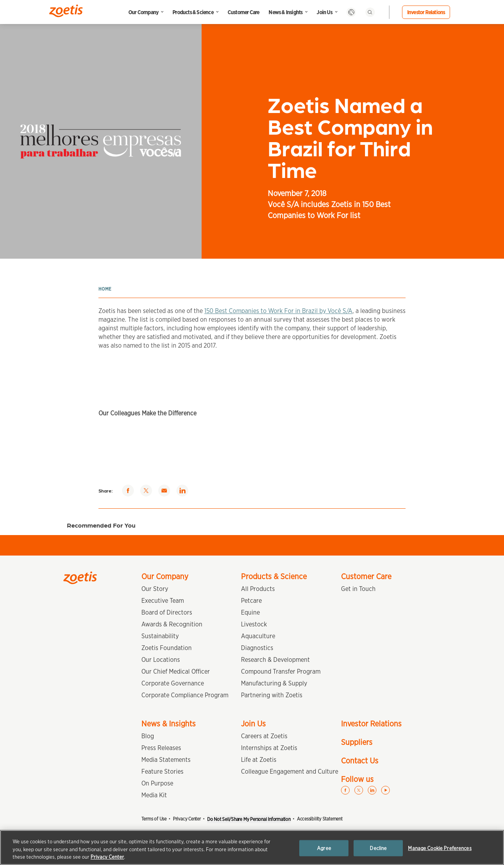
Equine (250, 612)
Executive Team (163, 601)
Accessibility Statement (320, 819)
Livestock (254, 624)
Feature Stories (162, 771)
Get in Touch (358, 589)
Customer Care (244, 12)
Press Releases (161, 748)
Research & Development (275, 660)
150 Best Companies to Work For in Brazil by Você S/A (278, 318)
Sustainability (160, 636)
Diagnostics (257, 648)
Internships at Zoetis (269, 748)
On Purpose (157, 783)
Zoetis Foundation (167, 648)
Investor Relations (426, 12)
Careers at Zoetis (264, 736)
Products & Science (193, 12)
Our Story (155, 589)
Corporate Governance (173, 683)
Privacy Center (187, 819)
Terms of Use (154, 819)
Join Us (324, 12)
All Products (258, 589)
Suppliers (357, 742)
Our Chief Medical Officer (176, 671)
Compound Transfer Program (281, 671)
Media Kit (154, 795)
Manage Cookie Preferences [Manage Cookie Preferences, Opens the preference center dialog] (440, 848)
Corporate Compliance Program (185, 695)
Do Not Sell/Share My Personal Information (249, 819)
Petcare (251, 601)
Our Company (143, 12)
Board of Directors (167, 612)
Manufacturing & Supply (274, 683)
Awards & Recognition (172, 624)
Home (105, 289)
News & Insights (285, 12)
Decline (378, 848)
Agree (324, 848)
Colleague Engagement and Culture (290, 771)
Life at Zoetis (259, 760)
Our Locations (161, 660)
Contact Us (360, 761)
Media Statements (166, 760)
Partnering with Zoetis (272, 695)
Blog (148, 736)
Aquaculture (258, 636)
